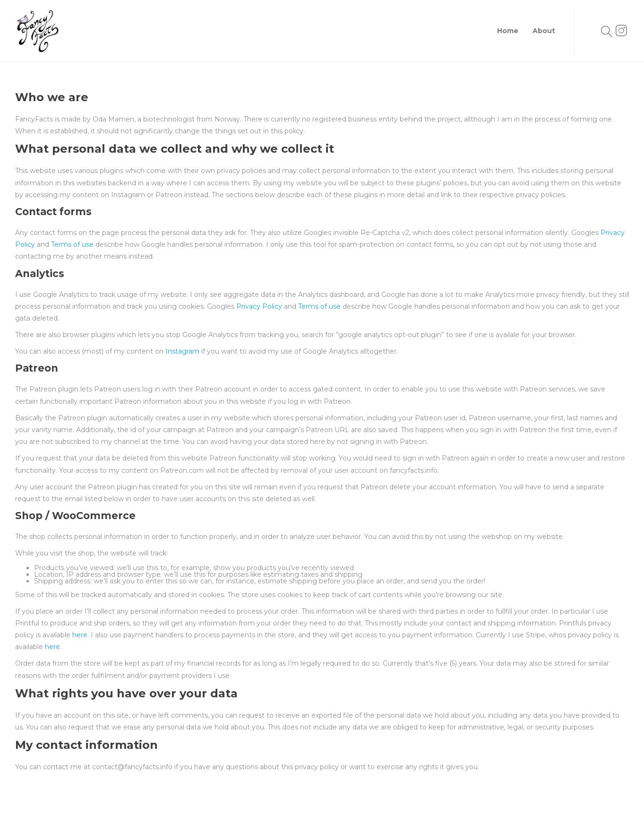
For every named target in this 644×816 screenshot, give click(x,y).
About (544, 31)
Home (508, 31)
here (80, 635)
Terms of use (73, 244)
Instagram (183, 351)
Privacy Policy (259, 306)
